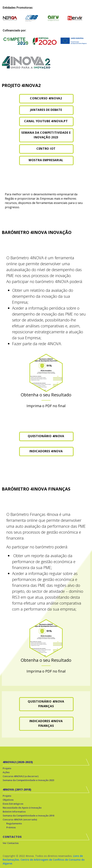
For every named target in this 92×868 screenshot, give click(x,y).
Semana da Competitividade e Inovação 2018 (28, 816)
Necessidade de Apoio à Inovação (22, 808)
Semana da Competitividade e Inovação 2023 (28, 780)
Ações (6, 772)
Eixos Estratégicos (13, 804)
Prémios (11, 827)
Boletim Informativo (14, 812)
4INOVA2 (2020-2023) (18, 762)
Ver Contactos (11, 843)
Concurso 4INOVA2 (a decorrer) (21, 776)
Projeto (7, 768)
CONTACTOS (12, 837)
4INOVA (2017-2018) (17, 789)
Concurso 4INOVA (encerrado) (20, 819)
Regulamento (14, 823)
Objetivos (8, 800)
